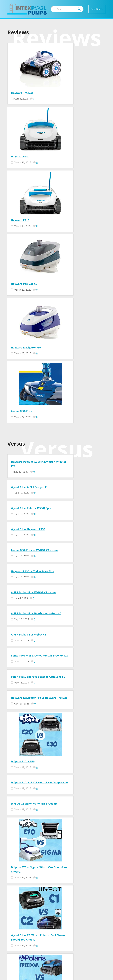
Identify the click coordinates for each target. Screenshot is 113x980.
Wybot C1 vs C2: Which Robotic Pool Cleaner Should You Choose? (30, 597)
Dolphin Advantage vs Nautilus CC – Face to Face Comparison (79, 680)
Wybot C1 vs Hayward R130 (77, 296)
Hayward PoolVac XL (73, 156)
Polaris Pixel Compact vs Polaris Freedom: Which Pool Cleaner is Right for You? (81, 597)
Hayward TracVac (22, 93)
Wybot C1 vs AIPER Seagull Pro (79, 271)
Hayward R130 (69, 93)
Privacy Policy (90, 927)
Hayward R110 (20, 156)
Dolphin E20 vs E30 (23, 461)
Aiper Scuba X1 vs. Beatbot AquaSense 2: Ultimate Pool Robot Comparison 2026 (29, 680)
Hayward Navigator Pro (26, 220)
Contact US (88, 914)
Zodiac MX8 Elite (71, 220)
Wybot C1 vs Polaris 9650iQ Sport (32, 296)
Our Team (86, 910)
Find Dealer (97, 9)
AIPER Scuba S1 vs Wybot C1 (28, 368)
